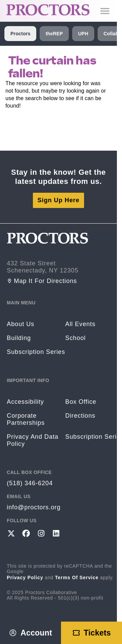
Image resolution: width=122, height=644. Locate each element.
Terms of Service (77, 577)
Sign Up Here (59, 200)
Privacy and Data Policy (33, 440)
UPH (83, 34)
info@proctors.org (34, 507)
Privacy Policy (25, 577)
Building (19, 338)
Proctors (21, 34)
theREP (54, 34)
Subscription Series (36, 352)
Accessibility (25, 402)
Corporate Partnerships (26, 419)
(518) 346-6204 (30, 483)
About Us (21, 324)
